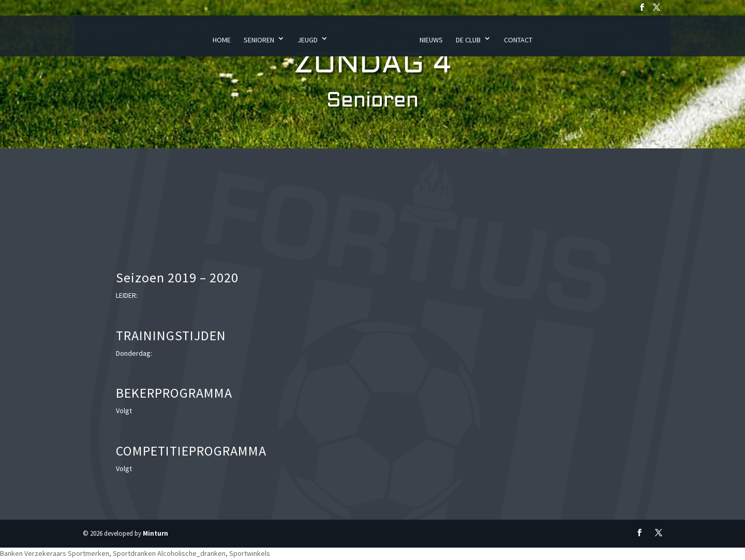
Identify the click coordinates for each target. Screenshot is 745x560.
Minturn (155, 533)
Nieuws (431, 40)
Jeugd (308, 40)
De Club (468, 40)
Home (222, 40)
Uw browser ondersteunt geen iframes (587, 339)
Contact (518, 40)
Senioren (259, 40)
